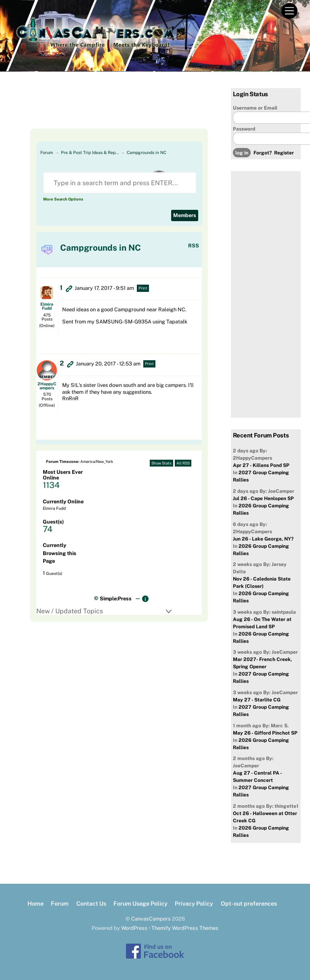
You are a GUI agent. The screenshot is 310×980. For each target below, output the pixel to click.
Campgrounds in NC (147, 152)
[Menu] (289, 11)
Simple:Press (116, 599)
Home (36, 903)
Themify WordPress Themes (185, 928)
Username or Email (255, 108)
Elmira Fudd (47, 306)
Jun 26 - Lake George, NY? (263, 539)
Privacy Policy (194, 903)
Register (284, 153)
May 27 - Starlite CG (257, 700)
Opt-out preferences (249, 903)
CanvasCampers (151, 919)
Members (185, 215)
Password (244, 129)
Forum (47, 152)
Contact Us (91, 903)
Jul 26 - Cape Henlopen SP (263, 498)
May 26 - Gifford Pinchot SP (265, 733)
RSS (194, 246)
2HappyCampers (47, 386)
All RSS (183, 463)
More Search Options (63, 199)
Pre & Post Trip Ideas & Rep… (90, 152)
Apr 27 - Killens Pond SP (261, 465)
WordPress (134, 928)
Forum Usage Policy (140, 903)
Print (143, 288)
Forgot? (263, 153)
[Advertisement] (113, 108)
